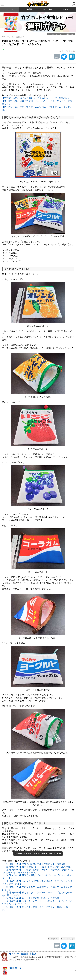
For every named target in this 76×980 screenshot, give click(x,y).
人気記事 (28, 9)
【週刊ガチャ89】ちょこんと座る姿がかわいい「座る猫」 (33, 898)
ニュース (10, 9)
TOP (3, 37)
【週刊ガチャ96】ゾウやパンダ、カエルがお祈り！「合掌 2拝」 (36, 864)
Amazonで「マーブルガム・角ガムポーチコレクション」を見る (38, 854)
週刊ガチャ (20, 37)
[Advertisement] (38, 925)
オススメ (66, 9)
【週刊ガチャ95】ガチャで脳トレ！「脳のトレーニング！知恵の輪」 (36, 98)
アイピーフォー (68, 939)
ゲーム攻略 (48, 9)
